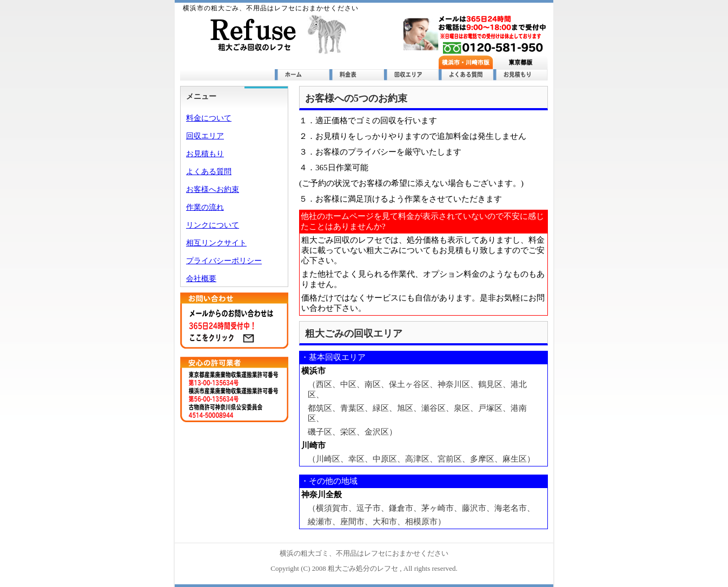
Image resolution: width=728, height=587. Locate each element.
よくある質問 (209, 172)
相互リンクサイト (216, 243)
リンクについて (213, 225)
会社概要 (201, 279)
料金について (209, 118)
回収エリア (205, 136)
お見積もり (205, 154)
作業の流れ (205, 207)
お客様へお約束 (213, 189)
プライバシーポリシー (224, 261)
